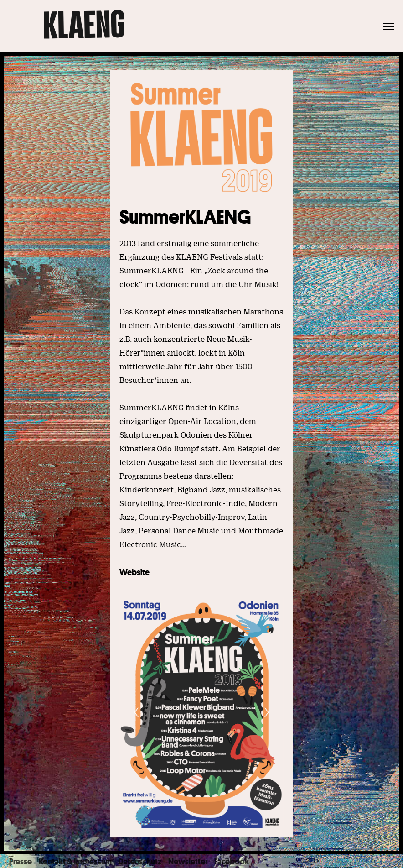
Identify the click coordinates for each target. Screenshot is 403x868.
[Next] (267, 712)
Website (134, 572)
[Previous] (136, 712)
